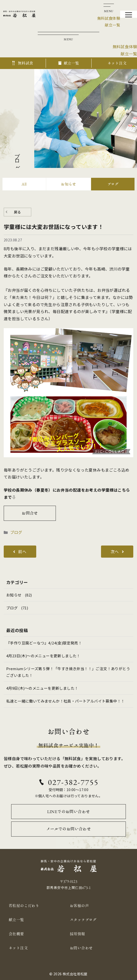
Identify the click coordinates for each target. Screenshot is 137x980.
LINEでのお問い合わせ (69, 812)
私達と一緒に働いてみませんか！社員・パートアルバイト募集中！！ (65, 701)
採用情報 (77, 934)
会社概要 (16, 934)
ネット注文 (18, 948)
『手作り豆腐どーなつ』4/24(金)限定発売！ (44, 643)
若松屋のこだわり (24, 906)
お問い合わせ (81, 948)
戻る (17, 212)
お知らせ (68, 184)
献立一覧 (16, 920)
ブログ (113, 184)
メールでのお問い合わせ (68, 829)
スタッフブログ (83, 920)
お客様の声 (79, 906)
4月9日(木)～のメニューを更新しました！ (42, 688)
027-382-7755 (73, 782)
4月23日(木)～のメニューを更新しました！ (43, 656)
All (24, 184)
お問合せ (30, 513)
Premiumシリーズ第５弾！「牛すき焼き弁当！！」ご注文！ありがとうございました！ (68, 672)
